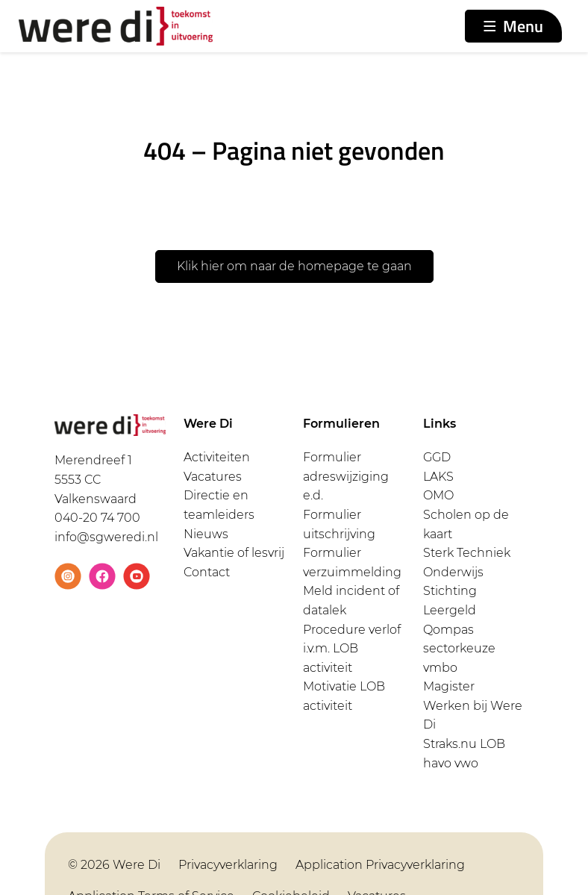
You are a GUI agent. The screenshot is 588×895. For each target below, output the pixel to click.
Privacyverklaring (228, 865)
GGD (437, 457)
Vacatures (213, 477)
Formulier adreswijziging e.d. (346, 476)
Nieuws (206, 534)
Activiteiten (217, 457)
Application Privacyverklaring (380, 865)
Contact (207, 572)
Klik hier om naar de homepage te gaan (294, 266)
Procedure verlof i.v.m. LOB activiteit (352, 649)
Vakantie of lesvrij (234, 553)
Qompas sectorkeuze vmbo (459, 649)
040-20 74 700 (97, 518)
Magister (449, 686)
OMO (438, 495)
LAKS (438, 477)
